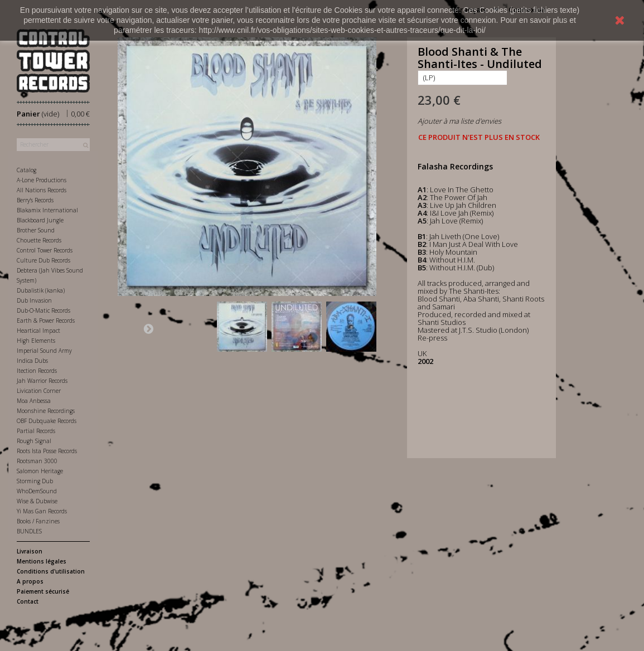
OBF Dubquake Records (47, 421)
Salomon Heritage (40, 471)
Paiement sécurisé (43, 591)
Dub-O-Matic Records (43, 310)
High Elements (36, 341)
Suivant (148, 328)
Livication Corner (39, 391)
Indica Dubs (32, 361)
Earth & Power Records (46, 320)
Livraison (30, 551)
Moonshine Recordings (46, 411)
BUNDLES (29, 531)
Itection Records (37, 371)
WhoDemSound (37, 491)
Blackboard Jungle (40, 220)
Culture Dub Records (43, 260)
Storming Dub (35, 481)
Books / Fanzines (38, 521)
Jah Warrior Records (42, 381)
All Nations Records (42, 190)
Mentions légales (42, 561)
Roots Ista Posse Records (47, 451)
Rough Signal (34, 441)
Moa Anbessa (34, 401)
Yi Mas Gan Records (42, 511)
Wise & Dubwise (37, 501)
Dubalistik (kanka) (41, 290)
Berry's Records (35, 200)
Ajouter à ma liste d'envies (459, 121)
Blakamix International (47, 210)
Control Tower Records (45, 250)
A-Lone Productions (42, 180)
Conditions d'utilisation (51, 571)
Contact (28, 601)
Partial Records (36, 431)
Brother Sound (36, 230)
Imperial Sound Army (44, 351)
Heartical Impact (38, 331)
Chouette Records (39, 240)
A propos (30, 581)
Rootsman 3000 (37, 461)
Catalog (26, 170)
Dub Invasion (34, 300)
